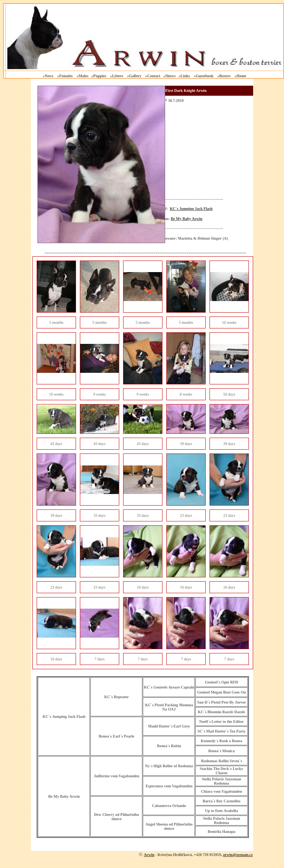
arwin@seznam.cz (238, 855)
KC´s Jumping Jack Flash (191, 209)
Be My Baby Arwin (186, 219)
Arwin (149, 855)
